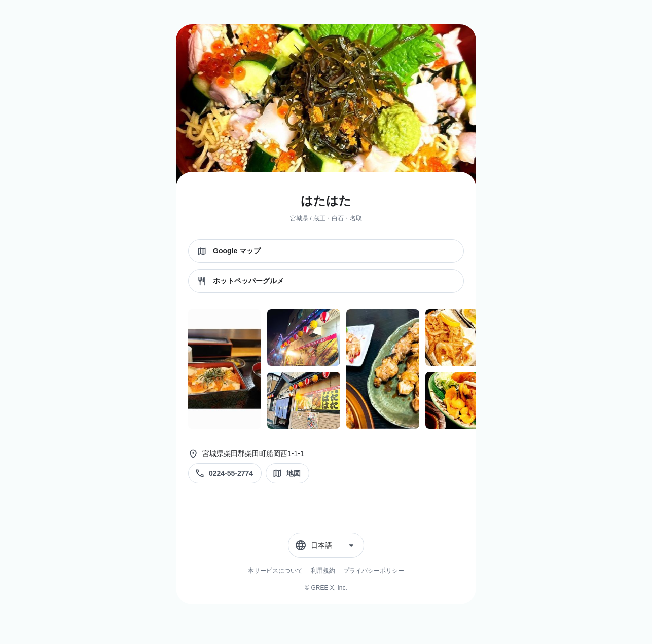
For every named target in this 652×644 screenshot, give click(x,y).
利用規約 (323, 571)
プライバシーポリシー (374, 571)
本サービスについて (275, 571)
